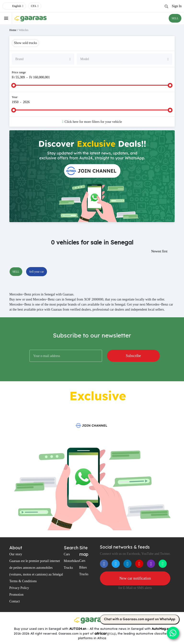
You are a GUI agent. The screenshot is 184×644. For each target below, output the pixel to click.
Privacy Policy (19, 588)
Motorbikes (72, 561)
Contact (15, 601)
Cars (67, 554)
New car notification (135, 578)
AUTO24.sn (78, 629)
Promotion (16, 595)
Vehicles (24, 30)
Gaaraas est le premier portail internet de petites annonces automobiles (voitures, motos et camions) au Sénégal (36, 568)
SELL (175, 18)
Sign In (177, 6)
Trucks (68, 568)
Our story (16, 554)
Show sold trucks (25, 43)
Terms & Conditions (23, 581)
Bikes (83, 567)
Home (13, 30)
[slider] (14, 85)
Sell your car (37, 272)
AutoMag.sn (161, 629)
